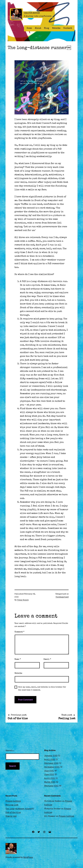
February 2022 (51, 763)
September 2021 (52, 767)
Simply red (11, 816)
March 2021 (50, 782)
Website (56, 28)
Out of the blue (13, 813)
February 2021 (51, 786)
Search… (10, 751)
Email (47, 659)
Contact (68, 28)
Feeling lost (12, 805)
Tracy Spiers (23, 600)
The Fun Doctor (32, 13)
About (38, 28)
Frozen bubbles (13, 801)
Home (29, 28)
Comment (19, 632)
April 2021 (50, 778)
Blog (47, 28)
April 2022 (50, 760)
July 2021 (49, 771)
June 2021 (49, 775)
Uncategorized (62, 597)
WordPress (28, 857)
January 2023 (51, 756)
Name (18, 659)
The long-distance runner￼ (20, 809)
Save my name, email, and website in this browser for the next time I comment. (42, 689)
